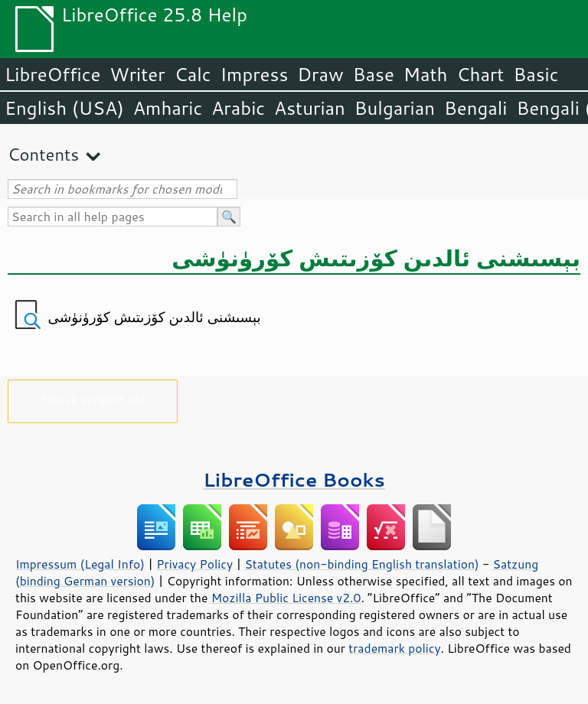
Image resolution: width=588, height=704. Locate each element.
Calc (193, 74)
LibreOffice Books (294, 479)
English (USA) (64, 108)
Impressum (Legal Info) (80, 564)
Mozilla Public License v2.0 (286, 598)
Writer (137, 74)
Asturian (310, 108)
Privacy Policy (194, 564)
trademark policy (394, 648)
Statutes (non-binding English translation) (361, 564)
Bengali (475, 108)
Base (374, 74)
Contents (43, 154)
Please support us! (93, 398)
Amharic (168, 108)
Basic (536, 74)
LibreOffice (52, 74)
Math (426, 74)
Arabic (238, 108)
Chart (480, 74)
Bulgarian (395, 108)
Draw (320, 74)
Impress (255, 74)
